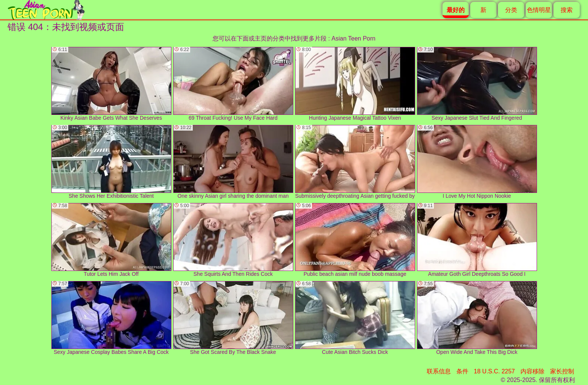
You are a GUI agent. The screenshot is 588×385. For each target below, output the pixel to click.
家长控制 (562, 371)
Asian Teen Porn (353, 38)
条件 (462, 371)
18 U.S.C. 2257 (494, 371)
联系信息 (439, 371)
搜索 (567, 10)
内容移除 (532, 371)
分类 (511, 10)
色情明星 (539, 10)
